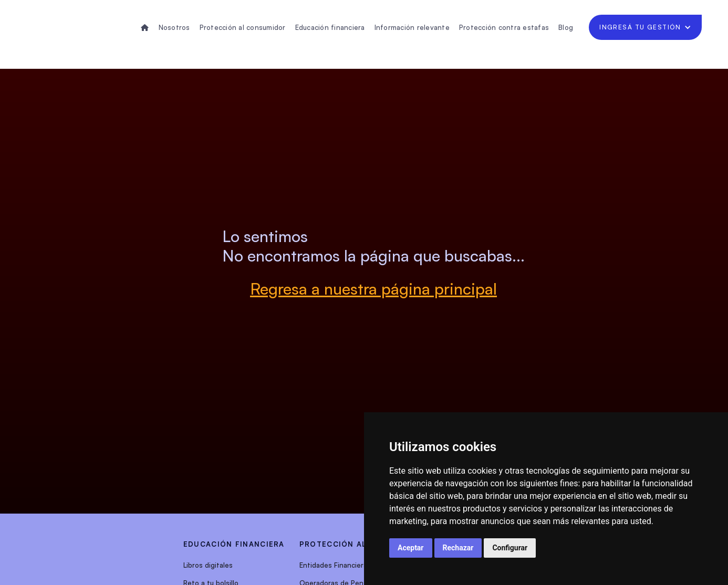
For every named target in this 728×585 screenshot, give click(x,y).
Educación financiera (330, 27)
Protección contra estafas (504, 27)
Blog (566, 27)
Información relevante (412, 27)
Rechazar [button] (458, 548)
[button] (645, 27)
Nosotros (174, 27)
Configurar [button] (510, 548)
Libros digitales (208, 565)
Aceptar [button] (411, 548)
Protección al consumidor (243, 27)
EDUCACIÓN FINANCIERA (234, 544)
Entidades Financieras (335, 565)
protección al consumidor (363, 544)
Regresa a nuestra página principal (373, 289)
